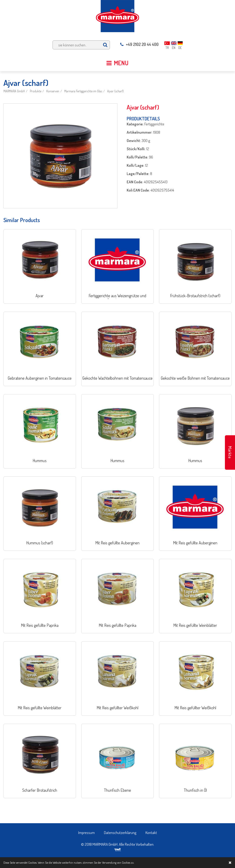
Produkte (36, 91)
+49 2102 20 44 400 (139, 44)
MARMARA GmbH (14, 91)
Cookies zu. (128, 862)
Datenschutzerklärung (120, 833)
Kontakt (151, 833)
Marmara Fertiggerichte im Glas (83, 91)
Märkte (230, 452)
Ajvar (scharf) (115, 91)
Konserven (53, 91)
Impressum (87, 833)
